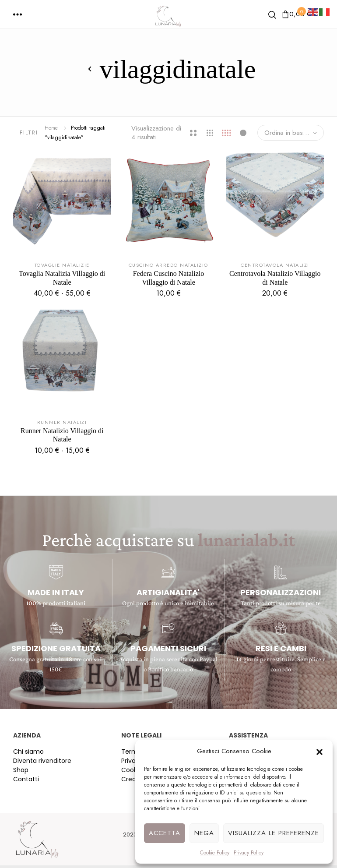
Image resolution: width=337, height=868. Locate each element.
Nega (204, 833)
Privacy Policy (249, 853)
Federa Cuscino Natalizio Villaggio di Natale (169, 278)
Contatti (26, 779)
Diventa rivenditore (42, 761)
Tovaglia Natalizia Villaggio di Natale (62, 278)
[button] (319, 751)
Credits (132, 779)
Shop (21, 770)
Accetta (165, 833)
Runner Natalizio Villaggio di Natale (62, 435)
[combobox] (291, 133)
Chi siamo (28, 752)
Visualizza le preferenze (274, 833)
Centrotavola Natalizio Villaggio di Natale (275, 278)
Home (51, 128)
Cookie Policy (215, 853)
